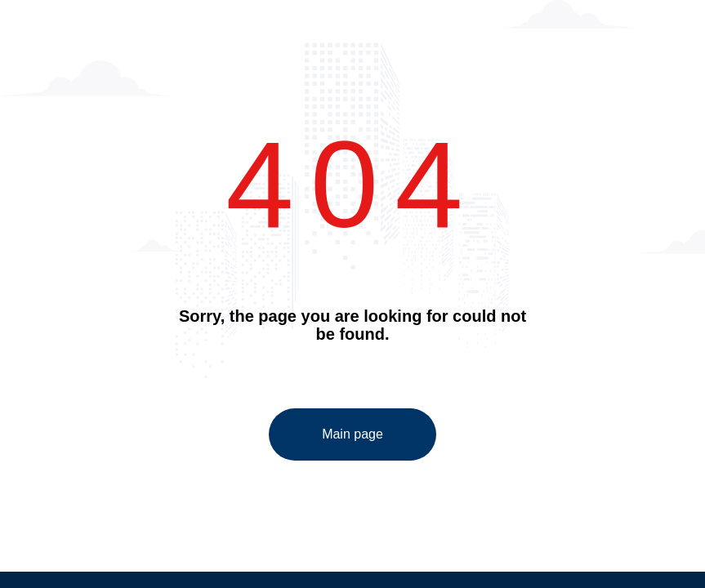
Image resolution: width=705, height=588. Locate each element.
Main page (352, 434)
